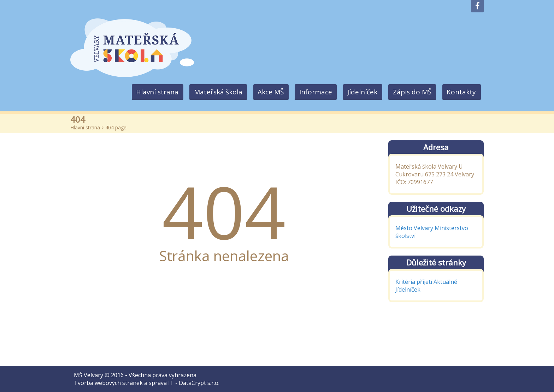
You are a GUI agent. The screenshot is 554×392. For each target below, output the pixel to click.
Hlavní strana (152, 92)
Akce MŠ (267, 92)
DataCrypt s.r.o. (199, 383)
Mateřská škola (213, 92)
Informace (313, 92)
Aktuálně (445, 282)
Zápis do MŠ (411, 92)
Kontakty (461, 92)
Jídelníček (360, 92)
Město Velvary (414, 228)
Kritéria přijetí (414, 282)
